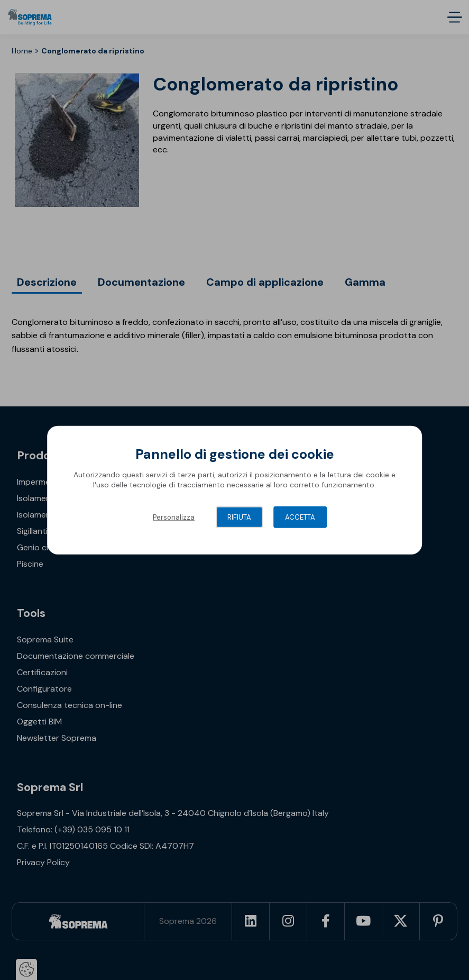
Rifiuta (239, 517)
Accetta (300, 517)
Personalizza (174, 517)
